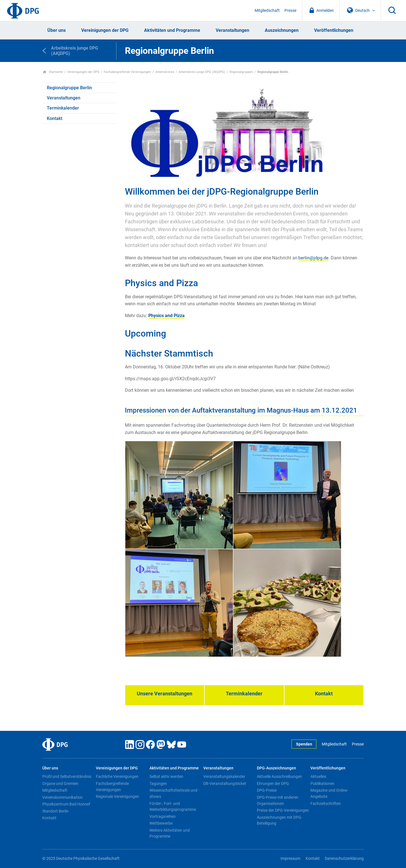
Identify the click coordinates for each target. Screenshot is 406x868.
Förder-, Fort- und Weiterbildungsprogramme (173, 807)
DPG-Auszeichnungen (276, 768)
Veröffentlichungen (334, 30)
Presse (290, 11)
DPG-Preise (267, 790)
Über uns (57, 30)
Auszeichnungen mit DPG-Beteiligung (280, 820)
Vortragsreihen (163, 816)
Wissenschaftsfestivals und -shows (174, 793)
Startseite (53, 72)
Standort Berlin (55, 811)
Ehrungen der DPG (273, 784)
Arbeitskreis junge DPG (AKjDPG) (202, 72)
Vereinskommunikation (62, 797)
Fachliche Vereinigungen (117, 776)
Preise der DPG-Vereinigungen (283, 810)
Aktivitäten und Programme (172, 30)
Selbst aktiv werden (166, 776)
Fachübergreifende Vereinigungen (127, 72)
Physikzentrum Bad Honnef (66, 804)
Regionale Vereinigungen (117, 796)
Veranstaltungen (232, 30)
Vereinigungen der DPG (105, 30)
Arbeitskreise (165, 72)
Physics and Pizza (166, 316)
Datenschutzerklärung (344, 859)
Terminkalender (63, 108)
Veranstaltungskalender (224, 776)
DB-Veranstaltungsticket (225, 784)
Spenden (304, 744)
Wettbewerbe (161, 823)
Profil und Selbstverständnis (67, 776)
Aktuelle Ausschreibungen (279, 776)
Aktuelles (318, 776)
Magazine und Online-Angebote (329, 793)
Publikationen (322, 784)
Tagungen (158, 784)
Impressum (290, 859)
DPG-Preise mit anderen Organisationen (278, 800)
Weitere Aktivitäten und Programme (170, 833)
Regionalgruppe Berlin (69, 88)
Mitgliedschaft (267, 11)
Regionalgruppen (241, 72)
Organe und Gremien (60, 784)
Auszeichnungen (282, 30)
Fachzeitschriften (326, 804)
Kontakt (55, 118)
